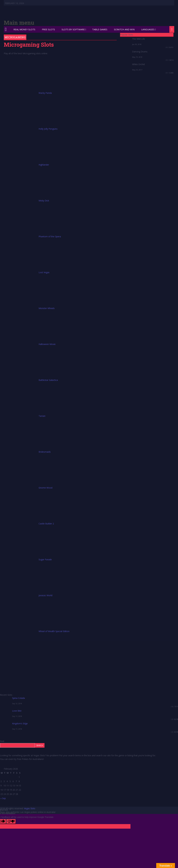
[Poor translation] (11, 821)
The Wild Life (138, 39)
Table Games (100, 29)
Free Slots (48, 29)
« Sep (3, 798)
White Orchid (138, 64)
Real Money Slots (24, 29)
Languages (148, 29)
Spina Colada (18, 698)
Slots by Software (73, 29)
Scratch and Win (124, 29)
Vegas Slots (30, 808)
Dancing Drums (140, 52)
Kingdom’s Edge (20, 723)
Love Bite (17, 711)
